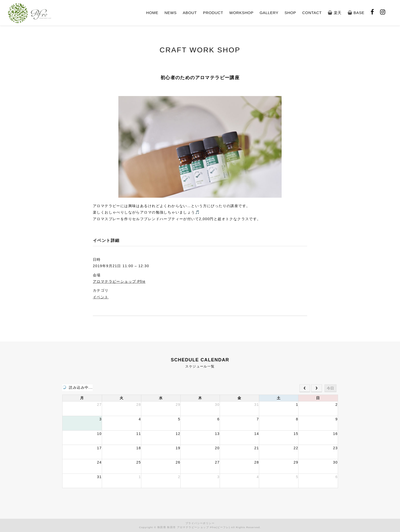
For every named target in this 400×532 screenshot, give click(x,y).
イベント (101, 297)
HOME (152, 13)
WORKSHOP (241, 13)
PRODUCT (213, 13)
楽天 (335, 13)
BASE (356, 13)
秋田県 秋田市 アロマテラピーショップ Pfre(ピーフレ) (194, 527)
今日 (330, 388)
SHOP (290, 13)
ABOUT (190, 13)
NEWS (171, 13)
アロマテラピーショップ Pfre (119, 281)
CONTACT (312, 13)
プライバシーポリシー (200, 523)
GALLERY (269, 13)
